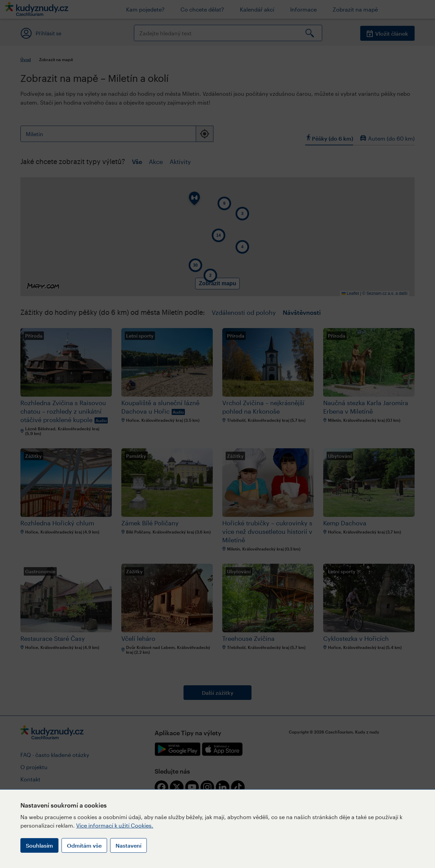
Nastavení (128, 845)
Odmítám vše (84, 845)
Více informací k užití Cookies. (115, 825)
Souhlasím (39, 845)
